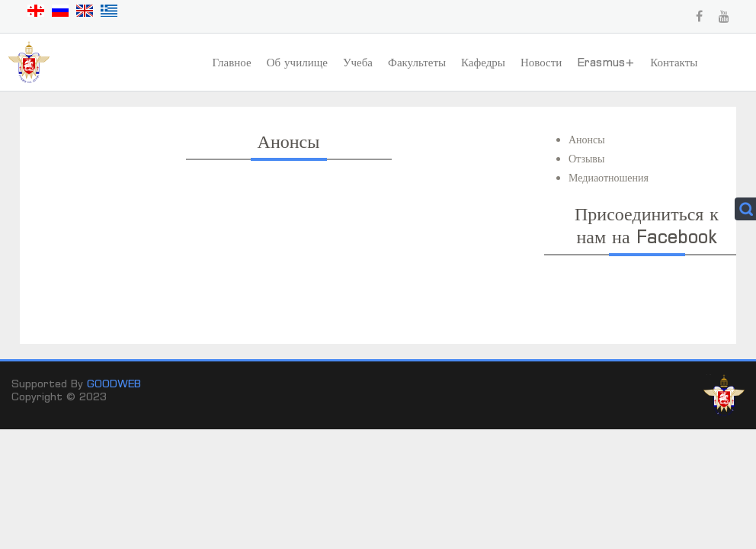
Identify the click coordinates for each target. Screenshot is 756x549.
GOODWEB (114, 383)
